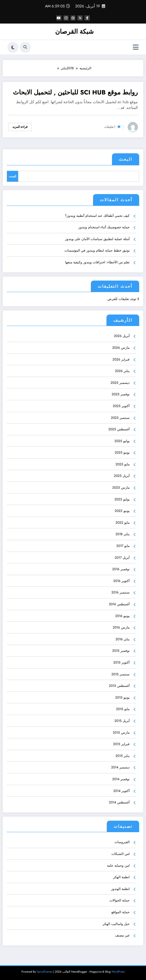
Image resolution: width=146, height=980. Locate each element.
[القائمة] (136, 47)
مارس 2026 (121, 348)
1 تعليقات (110, 127)
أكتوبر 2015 (121, 662)
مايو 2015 (123, 709)
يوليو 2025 (122, 441)
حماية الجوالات (120, 900)
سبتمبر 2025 (120, 417)
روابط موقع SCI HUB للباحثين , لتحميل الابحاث (75, 92)
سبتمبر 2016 (120, 592)
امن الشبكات (120, 854)
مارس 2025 (121, 488)
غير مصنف (122, 935)
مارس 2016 (121, 627)
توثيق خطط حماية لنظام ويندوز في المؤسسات (97, 250)
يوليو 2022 (122, 499)
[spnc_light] (13, 47)
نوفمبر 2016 (121, 569)
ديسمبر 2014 (120, 767)
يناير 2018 (123, 534)
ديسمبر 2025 (120, 383)
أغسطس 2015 (119, 686)
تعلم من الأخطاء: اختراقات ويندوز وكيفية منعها (97, 262)
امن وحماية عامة (118, 865)
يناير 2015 (123, 756)
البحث (126, 159)
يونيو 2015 (122, 697)
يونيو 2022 (122, 511)
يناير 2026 (122, 371)
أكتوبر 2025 (121, 406)
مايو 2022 (123, 523)
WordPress (118, 972)
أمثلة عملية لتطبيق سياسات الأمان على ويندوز (97, 239)
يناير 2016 (123, 639)
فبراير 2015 (121, 744)
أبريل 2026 (122, 336)
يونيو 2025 (122, 452)
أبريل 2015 (122, 721)
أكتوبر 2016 (121, 581)
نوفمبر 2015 (121, 651)
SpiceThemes (45, 972)
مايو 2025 (123, 464)
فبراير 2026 (121, 359)
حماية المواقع (120, 912)
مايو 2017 (123, 546)
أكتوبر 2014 (121, 791)
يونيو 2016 (122, 616)
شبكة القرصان (74, 31)
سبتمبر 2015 (120, 674)
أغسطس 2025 (119, 429)
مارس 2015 (121, 732)
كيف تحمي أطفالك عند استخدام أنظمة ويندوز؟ (97, 215)
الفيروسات (122, 842)
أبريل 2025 (122, 476)
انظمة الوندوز (120, 889)
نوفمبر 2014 (121, 779)
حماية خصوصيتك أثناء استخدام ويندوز (104, 227)
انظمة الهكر (121, 877)
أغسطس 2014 (119, 802)
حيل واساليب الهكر (116, 924)
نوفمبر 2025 (121, 394)
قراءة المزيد (20, 127)
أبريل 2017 (122, 557)
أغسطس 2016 (119, 604)
